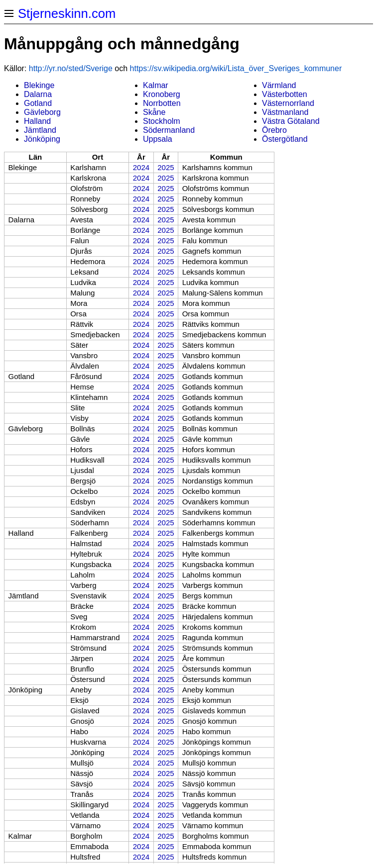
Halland (37, 121)
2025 (166, 167)
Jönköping (42, 139)
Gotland (38, 103)
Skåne (154, 112)
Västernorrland (288, 103)
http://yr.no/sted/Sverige (71, 68)
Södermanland (169, 130)
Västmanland (285, 112)
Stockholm (162, 121)
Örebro (274, 130)
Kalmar (156, 85)
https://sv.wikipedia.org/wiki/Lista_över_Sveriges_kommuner (236, 68)
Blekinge (39, 85)
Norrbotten (162, 103)
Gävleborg (42, 112)
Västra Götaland (291, 121)
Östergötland (285, 139)
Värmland (279, 85)
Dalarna (38, 94)
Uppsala (158, 139)
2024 (141, 167)
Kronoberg (162, 94)
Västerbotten (285, 94)
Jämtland (40, 130)
